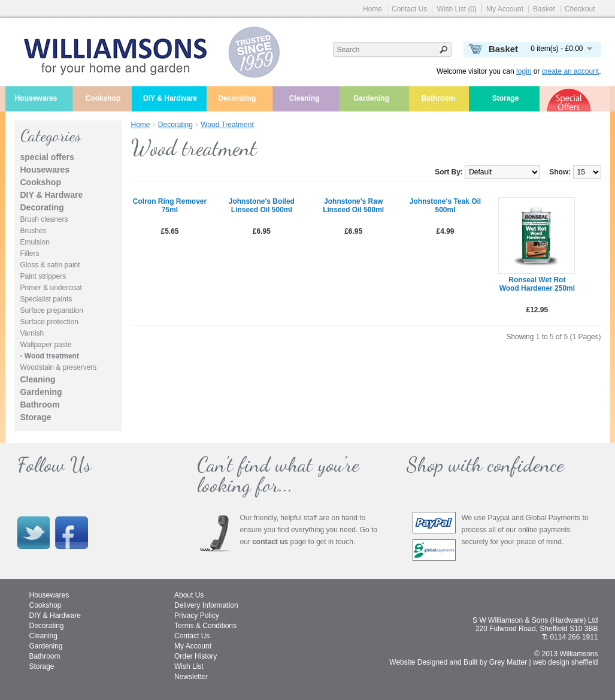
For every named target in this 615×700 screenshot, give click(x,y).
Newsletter (191, 677)
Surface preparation (52, 310)
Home (372, 9)
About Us (189, 595)
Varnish (32, 333)
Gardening (371, 98)
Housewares (36, 98)
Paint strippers (43, 276)
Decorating (237, 98)
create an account (570, 71)
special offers (47, 157)
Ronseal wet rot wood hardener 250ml (537, 284)
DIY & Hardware (170, 98)
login (524, 71)
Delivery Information (206, 605)
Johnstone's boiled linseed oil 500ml (262, 206)
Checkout (580, 9)
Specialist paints (46, 299)
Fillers (30, 254)
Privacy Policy (197, 615)
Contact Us (409, 9)
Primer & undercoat (51, 288)
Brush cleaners (44, 219)
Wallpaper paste (46, 345)
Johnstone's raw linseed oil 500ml (353, 206)
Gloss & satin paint (50, 265)
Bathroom (439, 98)
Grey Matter (508, 662)
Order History (196, 656)
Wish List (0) (457, 9)
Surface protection (49, 322)
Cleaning (305, 98)
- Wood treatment (50, 356)
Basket (544, 9)
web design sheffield (566, 662)
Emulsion (35, 242)
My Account (505, 9)
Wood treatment (227, 125)
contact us (270, 542)
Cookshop (103, 98)
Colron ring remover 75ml (170, 206)
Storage (506, 98)
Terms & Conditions (205, 626)
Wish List (189, 666)
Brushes (34, 231)
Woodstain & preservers (59, 367)
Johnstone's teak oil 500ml (445, 206)
